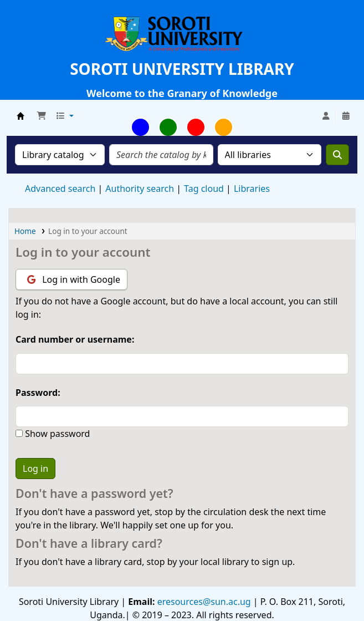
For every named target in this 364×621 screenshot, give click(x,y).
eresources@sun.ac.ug (203, 602)
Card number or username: (75, 339)
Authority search (140, 189)
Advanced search (60, 189)
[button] (42, 116)
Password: (38, 393)
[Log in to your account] (326, 116)
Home (25, 231)
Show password (56, 434)
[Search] (337, 155)
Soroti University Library (20, 116)
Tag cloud (204, 189)
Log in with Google (74, 279)
